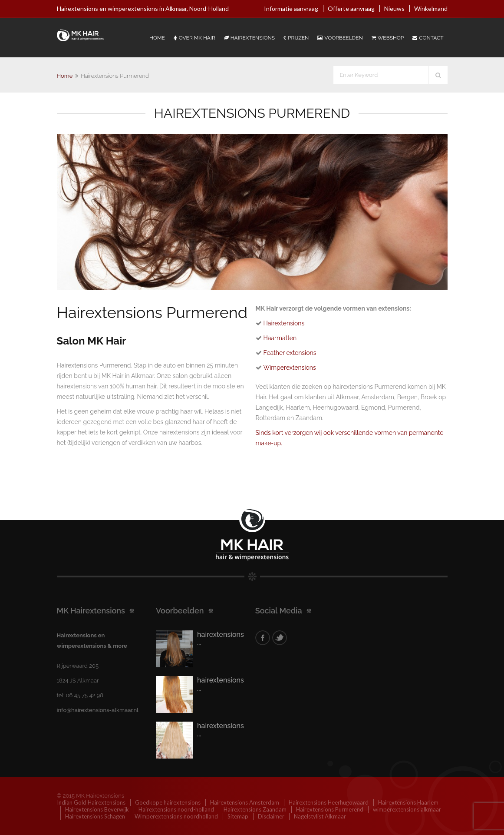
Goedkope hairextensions (168, 802)
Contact (428, 38)
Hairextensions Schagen (95, 816)
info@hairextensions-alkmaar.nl (98, 710)
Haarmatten (280, 338)
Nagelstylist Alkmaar (320, 816)
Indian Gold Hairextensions (91, 802)
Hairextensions (249, 38)
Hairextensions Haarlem (408, 802)
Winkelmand (431, 8)
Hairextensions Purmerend (330, 809)
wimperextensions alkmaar (407, 809)
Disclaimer (271, 816)
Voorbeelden (340, 38)
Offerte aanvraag (351, 8)
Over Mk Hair (194, 38)
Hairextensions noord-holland (176, 809)
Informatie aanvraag (291, 8)
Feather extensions (290, 353)
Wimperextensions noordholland (176, 816)
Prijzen (296, 38)
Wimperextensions (290, 368)
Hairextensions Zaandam (255, 809)
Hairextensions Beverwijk (97, 809)
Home (157, 38)
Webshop (388, 38)
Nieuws (394, 8)
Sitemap (238, 816)
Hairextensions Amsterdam (245, 802)
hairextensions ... (221, 639)
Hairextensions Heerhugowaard (329, 802)
